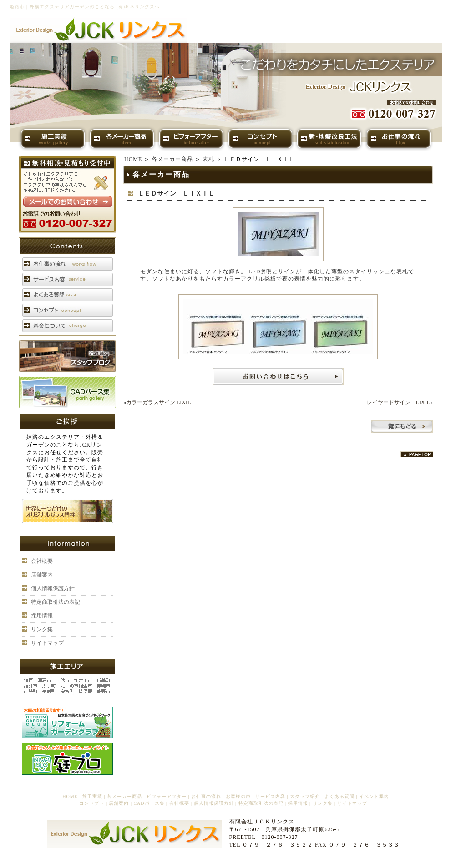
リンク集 (42, 629)
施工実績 (92, 796)
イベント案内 (374, 796)
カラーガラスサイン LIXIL (158, 402)
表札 (208, 159)
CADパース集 (149, 803)
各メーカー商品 (172, 159)
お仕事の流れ (206, 796)
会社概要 (42, 561)
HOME (133, 159)
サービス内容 (270, 796)
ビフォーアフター (167, 796)
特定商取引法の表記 (56, 602)
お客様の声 (238, 796)
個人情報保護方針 (53, 588)
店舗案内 (42, 575)
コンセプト (92, 803)
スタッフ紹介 (305, 796)
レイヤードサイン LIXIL (398, 402)
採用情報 (42, 616)
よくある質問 (340, 796)
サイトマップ (47, 643)
